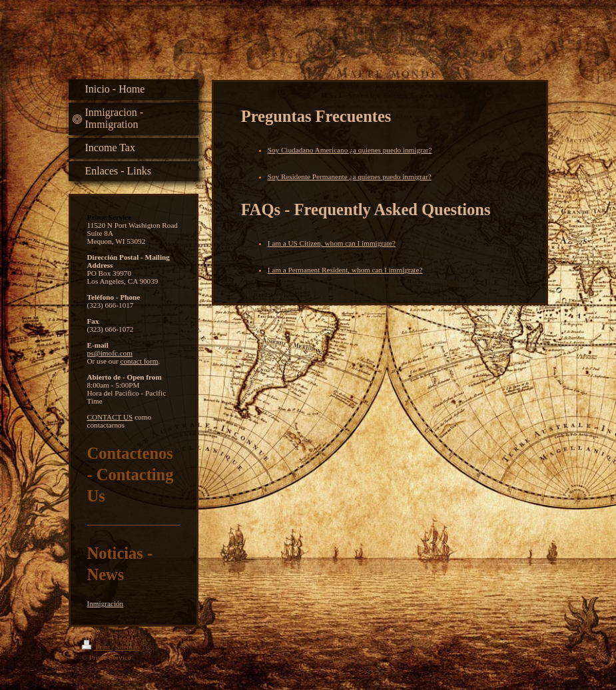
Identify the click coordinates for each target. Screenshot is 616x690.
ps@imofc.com (110, 353)
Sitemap (128, 647)
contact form (140, 361)
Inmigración (106, 603)
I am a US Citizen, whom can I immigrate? (332, 243)
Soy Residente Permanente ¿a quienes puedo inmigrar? (350, 176)
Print (97, 647)
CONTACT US (110, 417)
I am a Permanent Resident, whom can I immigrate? (345, 270)
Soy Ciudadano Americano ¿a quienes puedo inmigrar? (350, 150)
